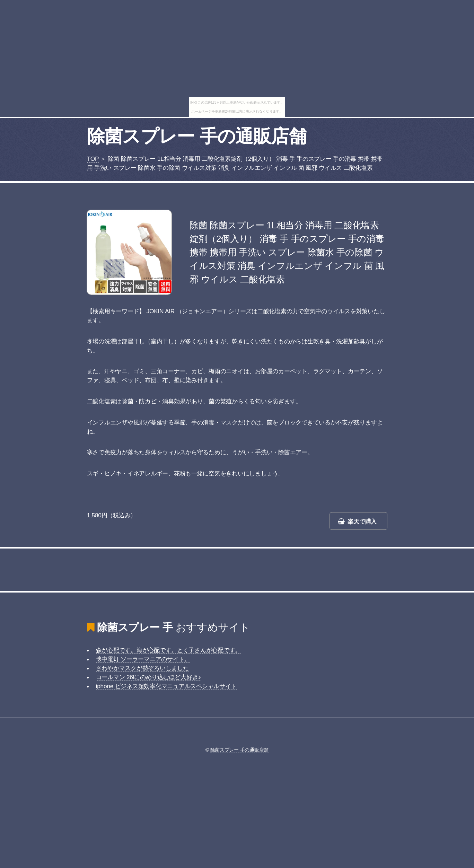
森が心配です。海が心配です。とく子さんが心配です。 (169, 650)
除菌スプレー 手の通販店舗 (197, 136)
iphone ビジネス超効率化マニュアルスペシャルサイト (166, 686)
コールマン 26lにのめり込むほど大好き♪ (148, 677)
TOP (93, 159)
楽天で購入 (362, 521)
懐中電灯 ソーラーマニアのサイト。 (143, 659)
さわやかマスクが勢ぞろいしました (142, 668)
